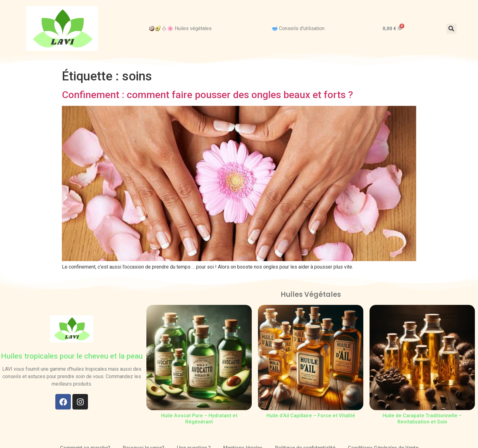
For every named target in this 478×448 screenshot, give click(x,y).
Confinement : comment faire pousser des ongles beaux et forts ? (207, 95)
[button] (451, 29)
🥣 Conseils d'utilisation (298, 28)
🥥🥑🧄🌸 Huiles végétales (180, 28)
